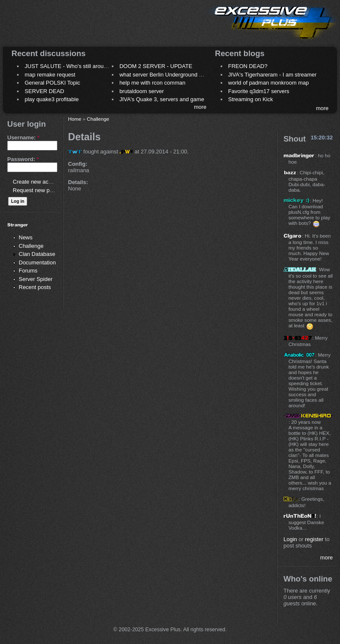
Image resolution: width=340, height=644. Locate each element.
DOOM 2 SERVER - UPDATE (156, 66)
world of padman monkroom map (269, 83)
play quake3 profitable (52, 99)
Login (290, 539)
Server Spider (35, 279)
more (200, 107)
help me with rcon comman (152, 83)
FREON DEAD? (248, 66)
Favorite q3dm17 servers (259, 91)
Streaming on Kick (251, 99)
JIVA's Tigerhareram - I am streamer (272, 75)
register (314, 539)
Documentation (37, 262)
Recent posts (35, 287)
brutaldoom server (142, 91)
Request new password (41, 190)
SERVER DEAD (44, 91)
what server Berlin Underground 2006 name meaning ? (187, 75)
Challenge (31, 246)
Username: (23, 138)
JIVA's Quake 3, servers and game (162, 99)
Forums (28, 271)
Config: (78, 164)
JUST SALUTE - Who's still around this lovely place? (89, 66)
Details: (78, 182)
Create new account (37, 182)
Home (75, 119)
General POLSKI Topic (52, 83)
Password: (23, 159)
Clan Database (37, 254)
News (26, 237)
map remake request (50, 75)
